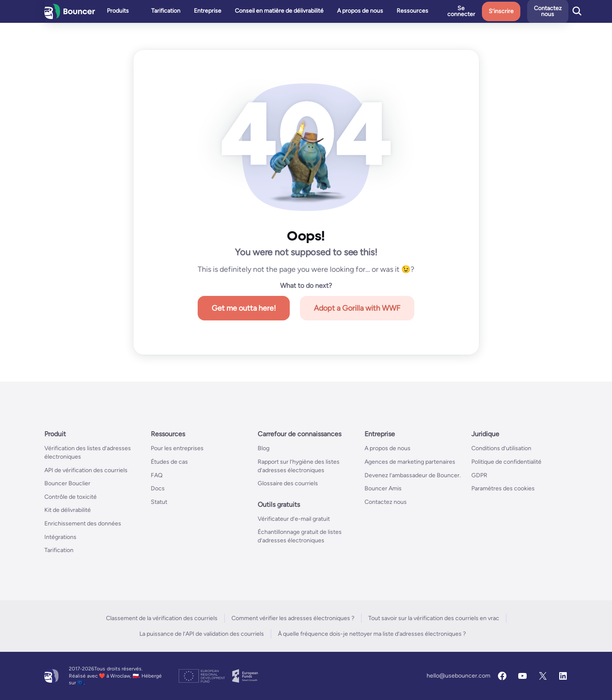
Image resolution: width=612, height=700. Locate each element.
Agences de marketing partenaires (410, 462)
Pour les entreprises (177, 448)
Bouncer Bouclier (67, 483)
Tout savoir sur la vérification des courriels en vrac (434, 618)
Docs (158, 488)
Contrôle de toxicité (71, 497)
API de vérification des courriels (86, 470)
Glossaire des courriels (288, 483)
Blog (264, 448)
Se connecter (478, 11)
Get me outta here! (244, 308)
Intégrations (60, 537)
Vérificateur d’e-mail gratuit (294, 519)
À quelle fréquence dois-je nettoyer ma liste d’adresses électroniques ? (372, 634)
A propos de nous (388, 448)
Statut (159, 502)
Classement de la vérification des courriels (162, 618)
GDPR (479, 475)
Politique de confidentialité (506, 462)
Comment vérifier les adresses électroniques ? (293, 618)
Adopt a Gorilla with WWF (357, 308)
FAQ (157, 475)
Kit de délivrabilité (68, 510)
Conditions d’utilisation (501, 448)
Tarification (59, 550)
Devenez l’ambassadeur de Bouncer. (413, 475)
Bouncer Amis (383, 488)
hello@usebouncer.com (458, 676)
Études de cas (169, 462)
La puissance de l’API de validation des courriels (202, 634)
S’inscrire (518, 11)
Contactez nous (386, 502)
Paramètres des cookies (503, 488)
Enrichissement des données (83, 524)
